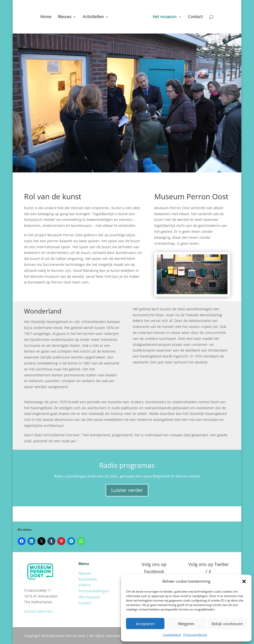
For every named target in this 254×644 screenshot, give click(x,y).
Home (42, 17)
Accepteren (145, 624)
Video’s (84, 585)
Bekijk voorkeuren (227, 624)
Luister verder (127, 490)
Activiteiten (89, 17)
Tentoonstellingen (94, 591)
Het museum (169, 17)
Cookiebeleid (172, 635)
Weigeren (186, 624)
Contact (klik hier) (38, 611)
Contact (199, 17)
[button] (244, 581)
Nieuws (61, 17)
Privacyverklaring (195, 635)
